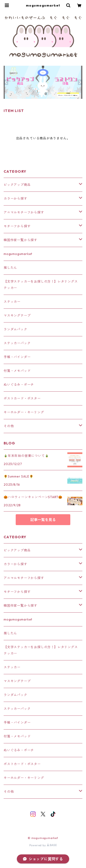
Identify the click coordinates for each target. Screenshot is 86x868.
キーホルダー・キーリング (24, 412)
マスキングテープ (17, 315)
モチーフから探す (17, 226)
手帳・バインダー (17, 357)
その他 (9, 426)
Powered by (43, 845)
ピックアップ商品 (17, 185)
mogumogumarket (18, 254)
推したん (10, 268)
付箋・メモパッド (17, 371)
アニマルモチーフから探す (24, 212)
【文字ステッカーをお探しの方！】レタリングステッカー (41, 285)
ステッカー (12, 302)
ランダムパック (15, 329)
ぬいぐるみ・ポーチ (19, 385)
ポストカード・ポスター (22, 398)
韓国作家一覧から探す (20, 240)
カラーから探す (15, 199)
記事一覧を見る (43, 520)
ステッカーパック (17, 343)
